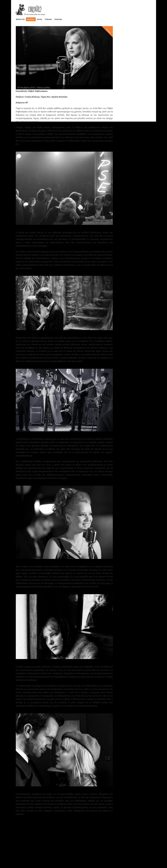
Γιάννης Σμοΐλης (43, 87)
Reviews (31, 19)
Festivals (58, 19)
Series (40, 19)
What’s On (20, 19)
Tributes (48, 19)
